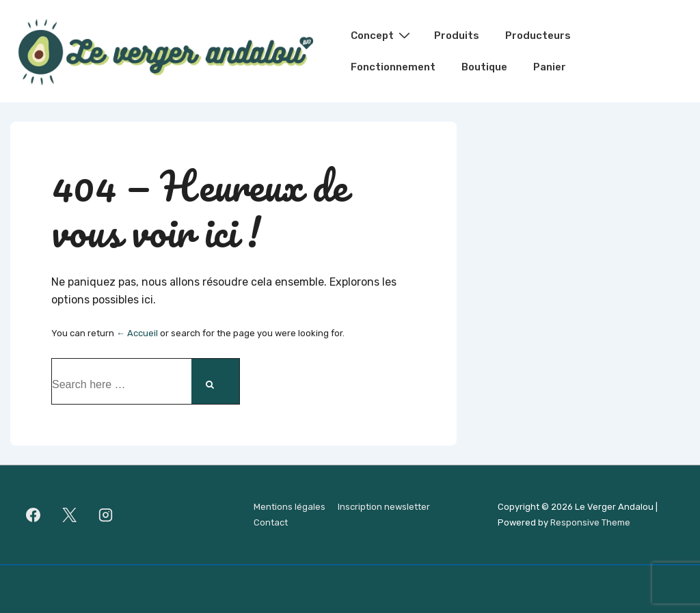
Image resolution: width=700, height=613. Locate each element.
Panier (550, 67)
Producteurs (538, 36)
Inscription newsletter (384, 507)
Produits (457, 36)
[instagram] (106, 515)
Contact (271, 522)
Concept (382, 35)
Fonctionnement (393, 67)
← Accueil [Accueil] (137, 333)
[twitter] (70, 515)
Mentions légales (290, 507)
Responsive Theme (590, 522)
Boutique (484, 67)
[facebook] (33, 515)
